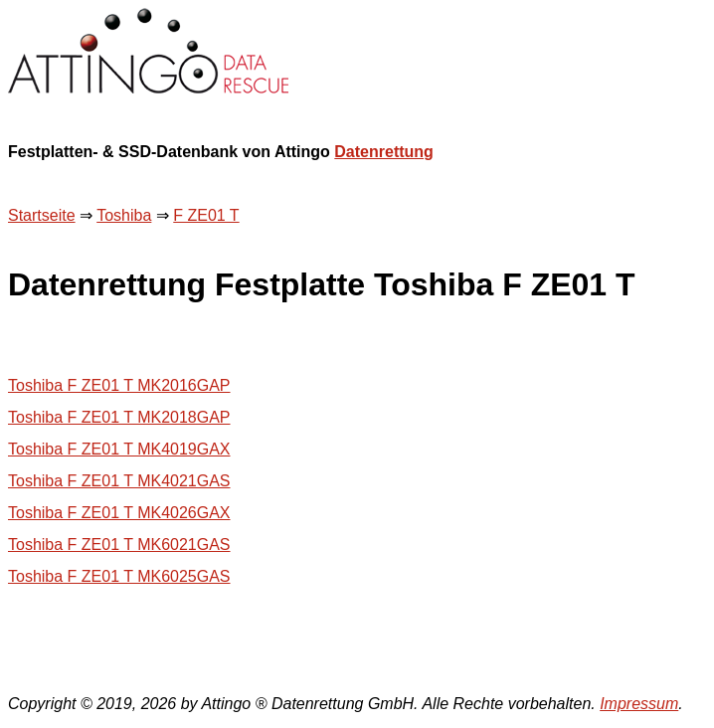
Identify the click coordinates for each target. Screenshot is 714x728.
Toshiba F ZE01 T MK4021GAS (119, 481)
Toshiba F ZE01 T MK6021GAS (119, 545)
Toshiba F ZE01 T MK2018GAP (119, 417)
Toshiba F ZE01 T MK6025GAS (119, 576)
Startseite (42, 215)
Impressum (639, 704)
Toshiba (124, 215)
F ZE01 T (206, 215)
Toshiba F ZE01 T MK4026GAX (119, 513)
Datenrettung (384, 152)
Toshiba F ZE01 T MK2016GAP (119, 385)
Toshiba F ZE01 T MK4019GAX (119, 449)
